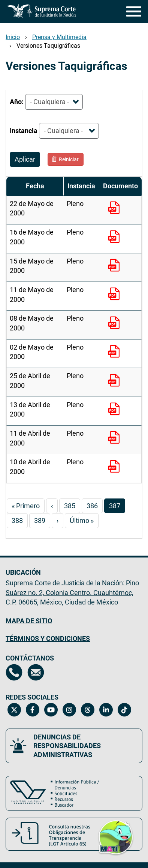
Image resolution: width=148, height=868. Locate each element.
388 (20, 520)
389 (42, 520)
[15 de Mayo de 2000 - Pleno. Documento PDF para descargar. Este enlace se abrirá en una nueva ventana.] (116, 266)
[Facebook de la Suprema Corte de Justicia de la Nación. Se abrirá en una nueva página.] (32, 710)
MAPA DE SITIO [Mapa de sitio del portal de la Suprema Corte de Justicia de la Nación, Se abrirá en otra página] (29, 621)
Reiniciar (65, 159)
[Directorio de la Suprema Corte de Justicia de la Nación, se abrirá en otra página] (14, 672)
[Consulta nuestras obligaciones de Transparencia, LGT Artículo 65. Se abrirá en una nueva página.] (74, 834)
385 (72, 505)
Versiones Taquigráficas (48, 46)
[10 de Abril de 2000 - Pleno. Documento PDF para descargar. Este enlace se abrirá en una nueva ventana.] (116, 467)
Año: (17, 102)
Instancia (24, 131)
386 (95, 505)
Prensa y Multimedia (59, 37)
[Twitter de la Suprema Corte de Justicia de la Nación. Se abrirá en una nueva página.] (14, 710)
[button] (116, 836)
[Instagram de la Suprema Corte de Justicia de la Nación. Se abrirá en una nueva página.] (69, 710)
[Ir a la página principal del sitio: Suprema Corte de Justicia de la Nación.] (42, 11)
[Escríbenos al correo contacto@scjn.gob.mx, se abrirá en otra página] (36, 672)
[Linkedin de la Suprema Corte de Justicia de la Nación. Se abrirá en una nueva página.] (106, 710)
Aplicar (25, 159)
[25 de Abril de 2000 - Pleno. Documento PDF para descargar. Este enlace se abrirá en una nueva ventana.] (116, 381)
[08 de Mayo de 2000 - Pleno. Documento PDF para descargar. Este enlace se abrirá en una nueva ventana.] (116, 324)
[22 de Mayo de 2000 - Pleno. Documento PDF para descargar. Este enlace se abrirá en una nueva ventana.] (116, 209)
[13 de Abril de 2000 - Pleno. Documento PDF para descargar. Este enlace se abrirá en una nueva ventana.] (116, 410)
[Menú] (132, 11)
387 (117, 507)
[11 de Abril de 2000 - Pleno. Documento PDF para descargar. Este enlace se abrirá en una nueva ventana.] (116, 438)
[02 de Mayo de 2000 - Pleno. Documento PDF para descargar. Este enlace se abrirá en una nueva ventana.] (116, 352)
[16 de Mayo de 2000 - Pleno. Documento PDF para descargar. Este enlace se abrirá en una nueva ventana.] (116, 238)
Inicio (13, 37)
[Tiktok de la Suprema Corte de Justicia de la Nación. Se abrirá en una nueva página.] (124, 710)
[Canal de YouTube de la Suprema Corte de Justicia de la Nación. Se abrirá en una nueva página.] (51, 710)
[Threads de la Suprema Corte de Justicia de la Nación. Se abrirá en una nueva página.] (87, 710)
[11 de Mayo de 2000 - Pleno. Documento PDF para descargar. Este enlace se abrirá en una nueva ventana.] (116, 295)
